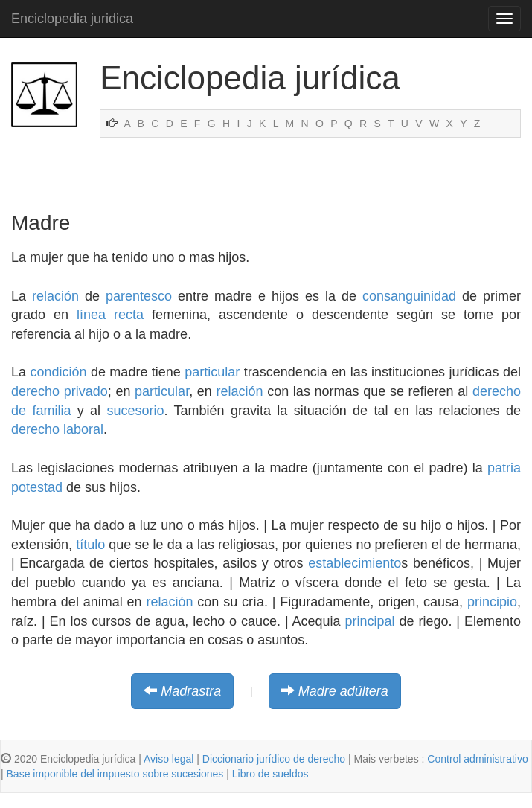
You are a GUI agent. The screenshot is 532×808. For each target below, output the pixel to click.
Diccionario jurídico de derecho (274, 759)
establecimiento (355, 563)
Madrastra (191, 691)
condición (58, 372)
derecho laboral (57, 429)
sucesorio (135, 411)
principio (492, 602)
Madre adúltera (343, 691)
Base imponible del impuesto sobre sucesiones (115, 774)
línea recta (110, 315)
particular (212, 372)
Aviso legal (169, 759)
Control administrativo (477, 759)
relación (55, 296)
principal (370, 621)
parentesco (139, 296)
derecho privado (60, 391)
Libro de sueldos (270, 774)
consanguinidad (409, 296)
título (90, 545)
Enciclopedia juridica (72, 19)
